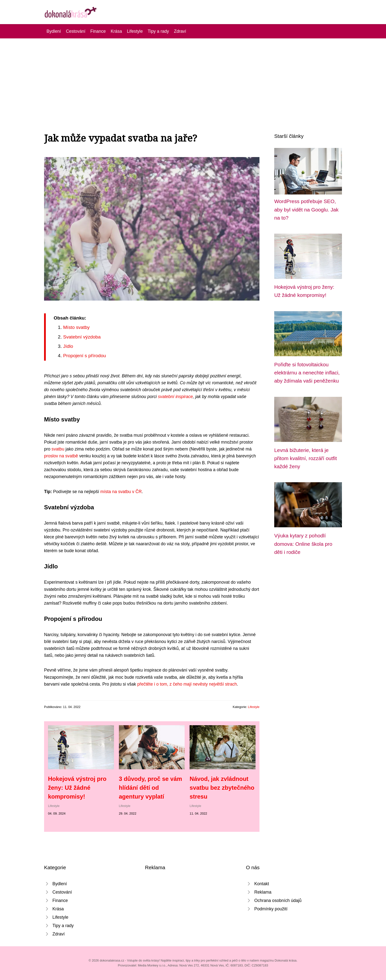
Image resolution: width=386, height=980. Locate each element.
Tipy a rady (158, 31)
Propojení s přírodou (84, 356)
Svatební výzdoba (82, 337)
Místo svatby (76, 327)
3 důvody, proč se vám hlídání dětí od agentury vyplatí (151, 788)
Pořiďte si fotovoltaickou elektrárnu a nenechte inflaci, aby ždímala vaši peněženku (307, 373)
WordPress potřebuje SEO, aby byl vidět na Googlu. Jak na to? (306, 209)
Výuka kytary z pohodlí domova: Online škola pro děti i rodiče (303, 544)
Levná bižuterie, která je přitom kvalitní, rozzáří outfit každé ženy (306, 458)
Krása (116, 31)
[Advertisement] (193, 75)
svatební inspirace (176, 397)
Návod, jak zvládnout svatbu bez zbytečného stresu (222, 788)
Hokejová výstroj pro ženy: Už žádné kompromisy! (77, 788)
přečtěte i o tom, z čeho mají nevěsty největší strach (187, 684)
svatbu (58, 449)
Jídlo (68, 346)
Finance (98, 31)
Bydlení (54, 31)
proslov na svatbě (61, 456)
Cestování (76, 31)
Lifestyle (135, 31)
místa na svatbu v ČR (121, 492)
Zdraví (180, 31)
